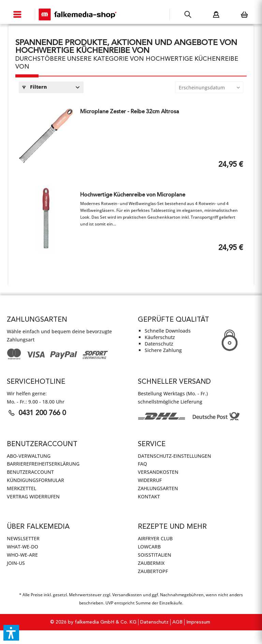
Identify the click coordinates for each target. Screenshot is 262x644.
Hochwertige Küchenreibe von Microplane (133, 195)
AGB (177, 622)
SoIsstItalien (155, 555)
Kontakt (149, 496)
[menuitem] (18, 14)
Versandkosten (158, 472)
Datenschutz (154, 622)
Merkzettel (21, 488)
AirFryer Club (155, 538)
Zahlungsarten (158, 488)
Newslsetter (23, 538)
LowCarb (149, 547)
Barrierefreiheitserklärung (43, 464)
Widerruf (150, 480)
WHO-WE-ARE (22, 555)
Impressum (198, 622)
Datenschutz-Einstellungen (174, 456)
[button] (11, 633)
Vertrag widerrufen (33, 496)
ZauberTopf (153, 571)
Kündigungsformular (35, 480)
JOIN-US (16, 563)
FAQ (142, 464)
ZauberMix (151, 563)
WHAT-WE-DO (23, 547)
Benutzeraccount (30, 472)
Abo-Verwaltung (29, 456)
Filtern (34, 87)
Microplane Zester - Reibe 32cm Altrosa (130, 112)
